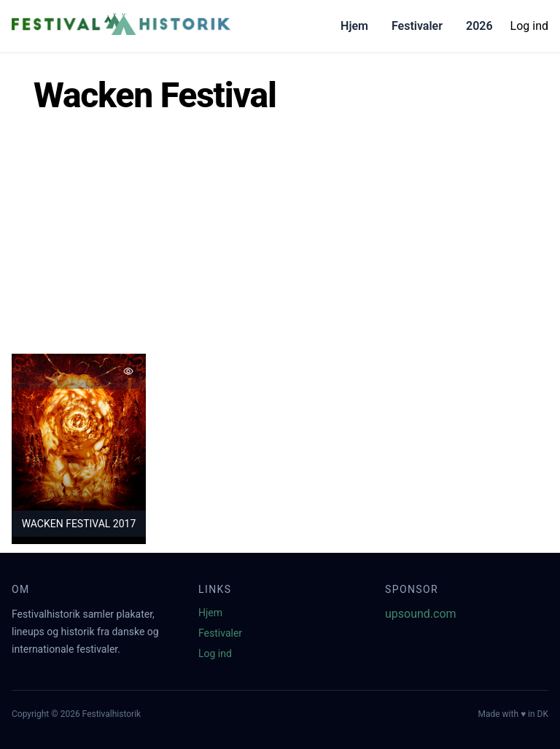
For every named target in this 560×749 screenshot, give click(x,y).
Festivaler (417, 26)
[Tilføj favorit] (128, 371)
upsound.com (421, 614)
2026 (479, 26)
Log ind (529, 26)
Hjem (354, 26)
